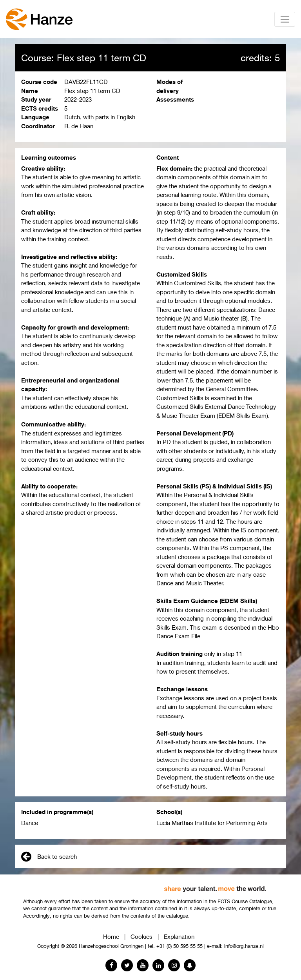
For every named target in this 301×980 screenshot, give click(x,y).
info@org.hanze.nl (244, 946)
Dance (30, 823)
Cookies (141, 936)
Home (111, 936)
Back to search (49, 856)
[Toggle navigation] (285, 19)
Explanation (179, 936)
